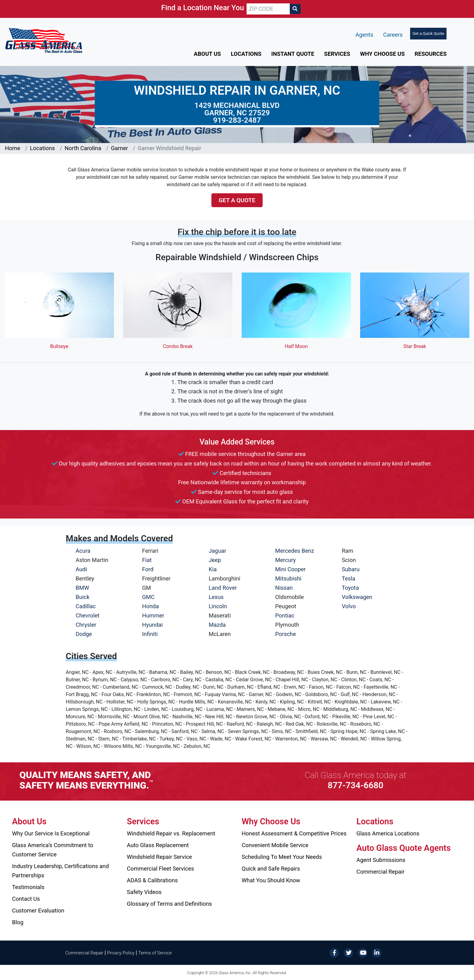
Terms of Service (155, 953)
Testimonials (28, 887)
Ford (148, 569)
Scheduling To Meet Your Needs (282, 857)
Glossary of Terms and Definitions (169, 904)
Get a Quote (237, 200)
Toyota (350, 588)
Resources (431, 54)
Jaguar (217, 551)
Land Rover (223, 588)
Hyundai (153, 625)
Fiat (147, 560)
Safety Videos (144, 892)
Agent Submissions (381, 860)
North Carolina (83, 148)
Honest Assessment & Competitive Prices (294, 833)
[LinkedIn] (377, 952)
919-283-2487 (237, 120)
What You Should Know (271, 880)
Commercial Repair (380, 872)
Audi (81, 569)
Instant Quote (293, 54)
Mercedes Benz (295, 551)
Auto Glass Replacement (158, 845)
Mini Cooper (291, 569)
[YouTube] (363, 952)
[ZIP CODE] (268, 9)
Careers (393, 35)
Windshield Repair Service (159, 857)
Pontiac (285, 615)
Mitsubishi (288, 578)
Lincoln (218, 606)
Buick (83, 597)
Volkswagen (357, 597)
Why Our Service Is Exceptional (51, 833)
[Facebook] (334, 952)
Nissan (284, 588)
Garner (120, 148)
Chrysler (86, 625)
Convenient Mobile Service (275, 845)
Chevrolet (87, 615)
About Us (207, 54)
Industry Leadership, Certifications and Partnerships (60, 871)
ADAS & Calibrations (152, 880)
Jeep (215, 560)
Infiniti (150, 634)
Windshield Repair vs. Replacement (171, 833)
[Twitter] (348, 952)
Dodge (84, 634)
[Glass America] (44, 40)
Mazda (217, 625)
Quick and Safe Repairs (271, 869)
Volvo (349, 606)
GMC (149, 597)
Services (337, 54)
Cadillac (86, 606)
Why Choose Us (383, 54)
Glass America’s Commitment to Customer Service (53, 850)
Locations (246, 54)
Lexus (216, 597)
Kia (213, 569)
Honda (151, 606)
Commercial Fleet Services (160, 869)
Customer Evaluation (38, 910)
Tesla (348, 578)
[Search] (295, 9)
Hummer (153, 615)
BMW (82, 588)
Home (13, 148)
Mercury (286, 560)
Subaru (351, 569)
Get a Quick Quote (428, 33)
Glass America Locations (388, 833)
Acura (83, 551)
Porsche (286, 634)
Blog (18, 922)
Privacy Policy (121, 953)
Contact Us (26, 899)
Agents (364, 35)
